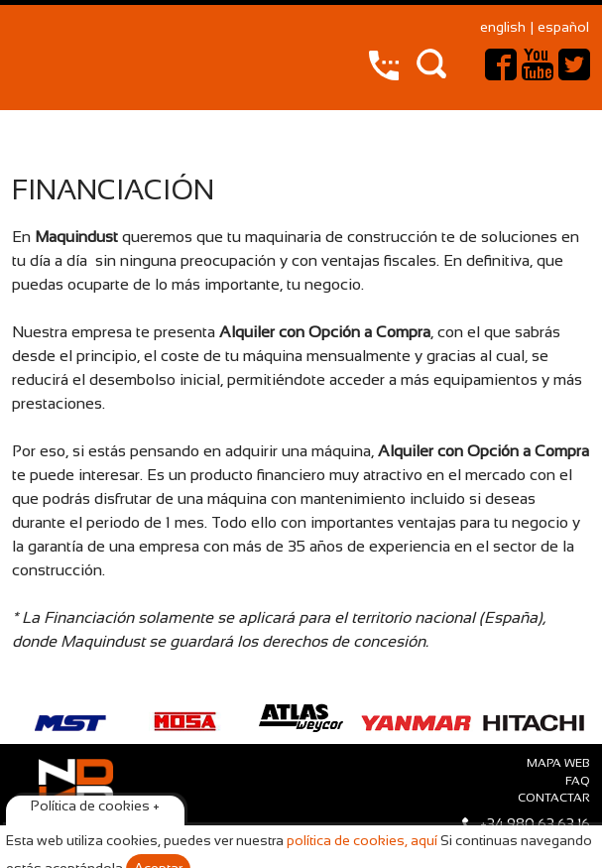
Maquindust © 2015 (75, 821)
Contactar (554, 799)
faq (578, 782)
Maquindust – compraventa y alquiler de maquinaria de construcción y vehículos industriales (64, 53)
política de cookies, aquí (362, 842)
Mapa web (558, 764)
